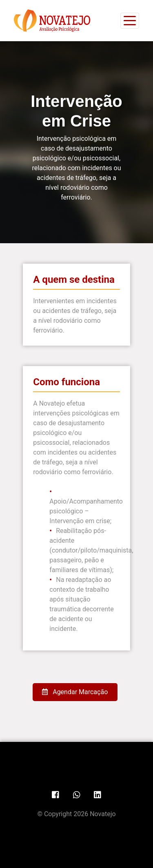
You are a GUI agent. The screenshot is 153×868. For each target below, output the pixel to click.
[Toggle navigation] (130, 21)
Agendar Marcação (75, 692)
